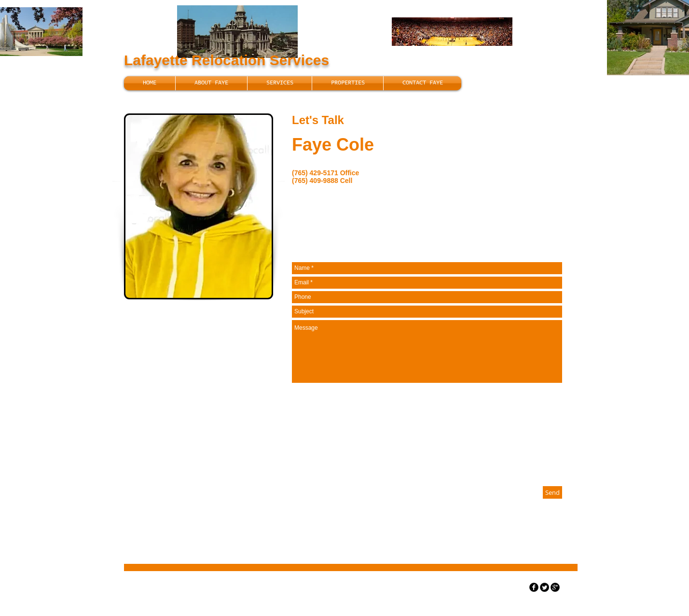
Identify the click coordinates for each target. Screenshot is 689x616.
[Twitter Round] (544, 587)
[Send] (552, 492)
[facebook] (534, 587)
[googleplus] (555, 587)
